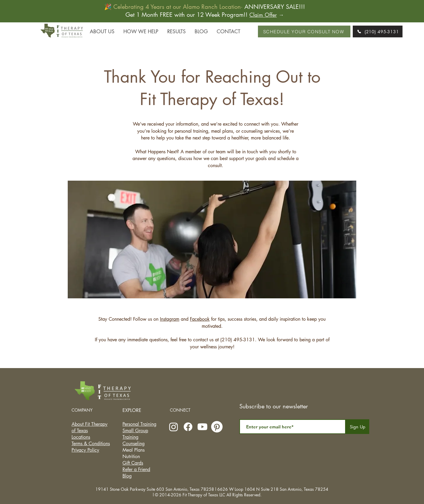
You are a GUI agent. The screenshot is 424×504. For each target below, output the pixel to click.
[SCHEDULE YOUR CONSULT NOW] (304, 31)
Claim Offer (263, 15)
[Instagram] (174, 427)
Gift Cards (133, 463)
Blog (127, 476)
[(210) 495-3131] (378, 31)
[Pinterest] (217, 427)
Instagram (170, 319)
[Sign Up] (357, 427)
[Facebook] (188, 427)
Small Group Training (135, 434)
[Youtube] (202, 427)
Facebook (200, 319)
